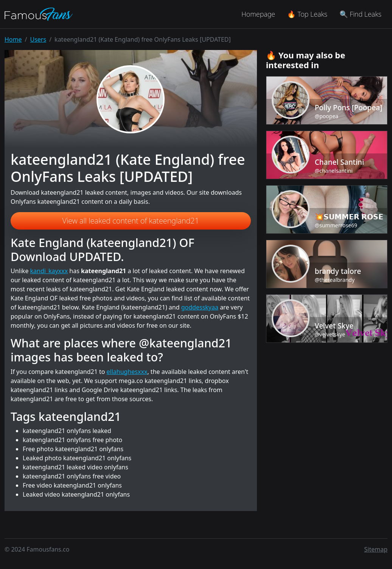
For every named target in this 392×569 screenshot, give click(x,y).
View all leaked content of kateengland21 (131, 221)
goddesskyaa (200, 307)
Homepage (258, 14)
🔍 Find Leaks (360, 14)
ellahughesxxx (127, 372)
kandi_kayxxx (49, 271)
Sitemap (376, 549)
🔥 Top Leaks (307, 14)
